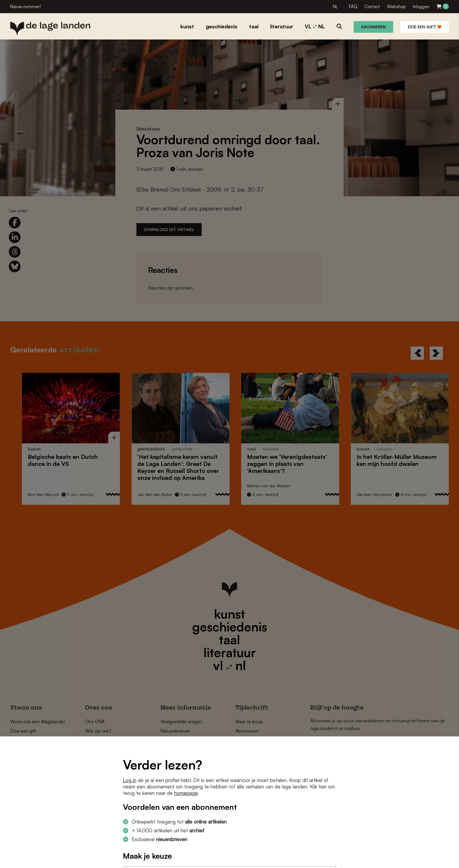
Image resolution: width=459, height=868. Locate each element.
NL (335, 7)
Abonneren (373, 27)
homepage (186, 793)
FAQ (353, 7)
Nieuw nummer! (26, 7)
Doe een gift (425, 27)
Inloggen (421, 7)
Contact (372, 7)
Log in (130, 780)
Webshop (396, 7)
